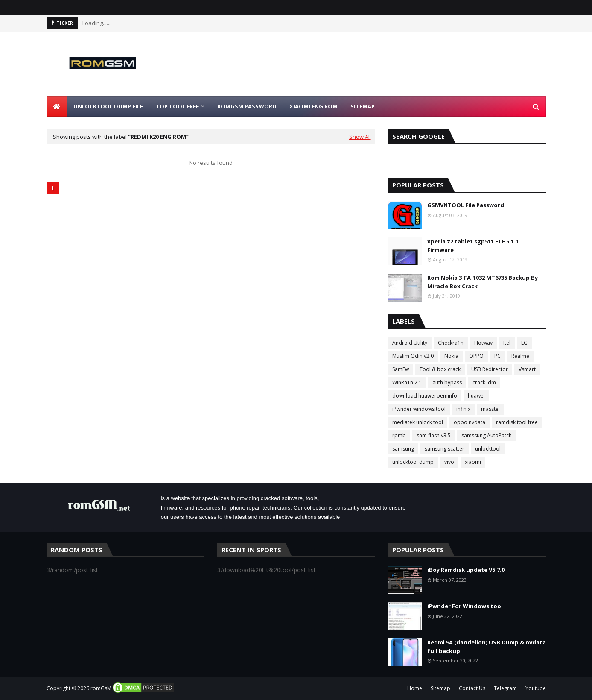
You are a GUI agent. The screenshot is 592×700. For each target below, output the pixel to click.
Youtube (536, 688)
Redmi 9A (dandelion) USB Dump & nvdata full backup (487, 647)
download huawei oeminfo (425, 396)
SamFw (401, 369)
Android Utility (410, 343)
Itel (507, 343)
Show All (360, 137)
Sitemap (440, 688)
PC (497, 356)
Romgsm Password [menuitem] (247, 106)
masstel (490, 409)
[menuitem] (57, 106)
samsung (403, 449)
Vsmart (527, 369)
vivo (449, 462)
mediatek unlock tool (418, 422)
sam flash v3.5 (434, 435)
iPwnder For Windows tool (465, 606)
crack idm (484, 382)
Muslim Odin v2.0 (413, 356)
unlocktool (488, 449)
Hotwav (483, 343)
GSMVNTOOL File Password (466, 205)
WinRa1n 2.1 (407, 382)
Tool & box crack (440, 369)
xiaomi (473, 462)
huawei (476, 396)
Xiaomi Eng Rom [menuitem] (313, 106)
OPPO (476, 356)
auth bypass (447, 382)
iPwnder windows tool (419, 409)
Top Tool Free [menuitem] (177, 106)
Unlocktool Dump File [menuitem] (108, 106)
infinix (463, 409)
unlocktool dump (413, 462)
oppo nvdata (470, 422)
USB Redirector (490, 369)
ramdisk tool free (517, 422)
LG (524, 343)
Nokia (451, 356)
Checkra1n (451, 343)
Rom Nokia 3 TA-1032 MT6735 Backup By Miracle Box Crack (483, 282)
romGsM (101, 688)
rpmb (399, 435)
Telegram (505, 688)
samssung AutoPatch (487, 435)
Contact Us (472, 688)
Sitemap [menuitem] (363, 106)
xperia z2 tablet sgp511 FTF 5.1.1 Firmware (473, 246)
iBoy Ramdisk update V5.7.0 (466, 570)
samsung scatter (445, 449)
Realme (520, 356)
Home (415, 688)
